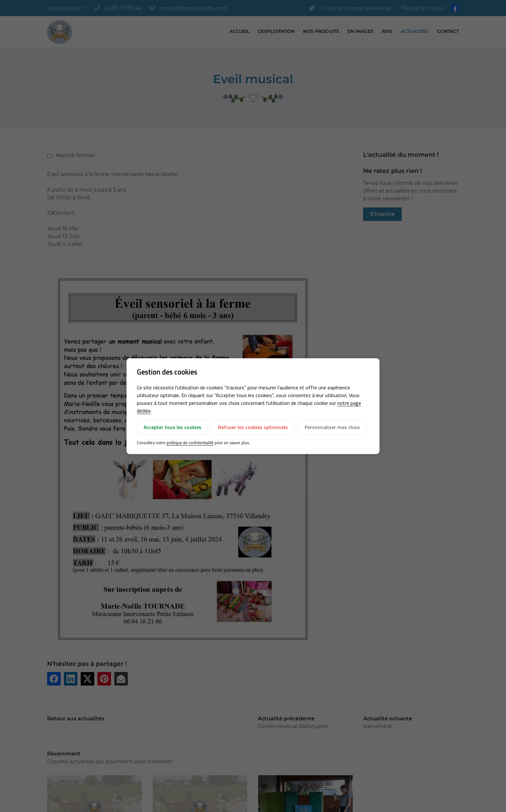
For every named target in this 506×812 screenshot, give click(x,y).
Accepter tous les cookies (172, 427)
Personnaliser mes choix (332, 427)
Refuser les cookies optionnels (253, 427)
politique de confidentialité (190, 443)
